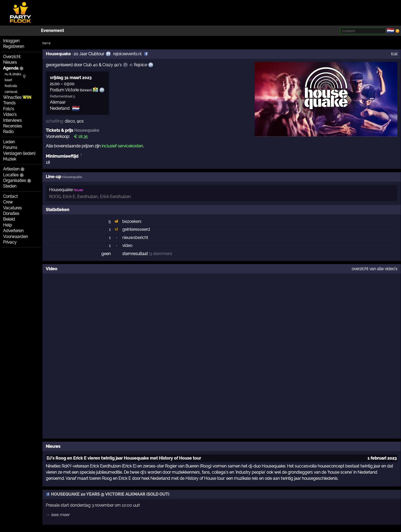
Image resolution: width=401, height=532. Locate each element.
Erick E (69, 197)
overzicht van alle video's (375, 269)
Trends (9, 103)
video (127, 246)
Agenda (11, 68)
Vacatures (12, 208)
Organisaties (15, 181)
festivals (11, 86)
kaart (8, 80)
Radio (8, 132)
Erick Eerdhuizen (115, 197)
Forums (10, 148)
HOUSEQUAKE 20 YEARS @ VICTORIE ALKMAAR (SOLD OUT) (108, 494)
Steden (10, 186)
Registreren (14, 46)
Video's (10, 115)
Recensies (13, 126)
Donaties (11, 214)
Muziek (10, 159)
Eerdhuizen (88, 197)
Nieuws (10, 62)
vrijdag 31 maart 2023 (71, 78)
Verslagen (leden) (19, 153)
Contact (10, 196)
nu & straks (13, 74)
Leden (9, 142)
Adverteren (13, 231)
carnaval (11, 92)
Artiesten (11, 169)
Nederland (60, 108)
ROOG (55, 197)
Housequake (58, 54)
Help (8, 225)
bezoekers (132, 221)
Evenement (52, 31)
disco (70, 121)
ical (394, 54)
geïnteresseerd (136, 229)
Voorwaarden (15, 237)
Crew (8, 202)
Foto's (9, 109)
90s (80, 121)
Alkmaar (58, 102)
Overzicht (12, 57)
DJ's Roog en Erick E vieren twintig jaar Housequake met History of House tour (124, 458)
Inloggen (11, 41)
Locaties (11, 175)
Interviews (12, 120)
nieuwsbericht (135, 238)
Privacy (10, 242)
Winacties (17, 97)
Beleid (9, 219)
